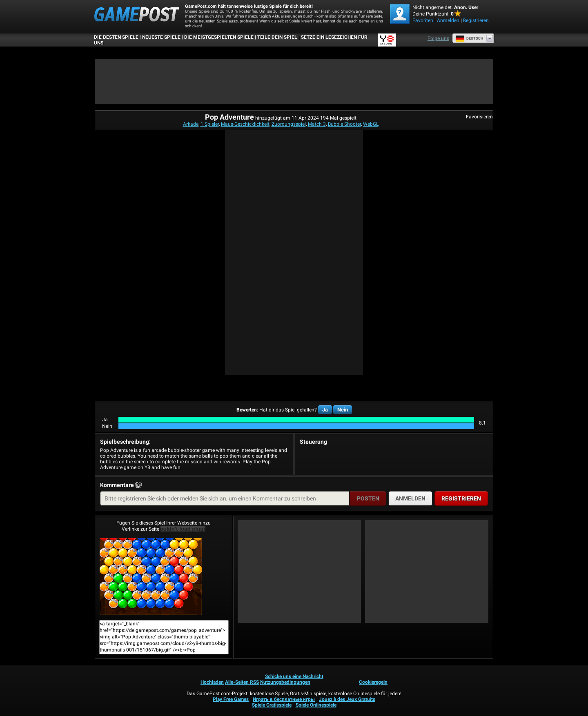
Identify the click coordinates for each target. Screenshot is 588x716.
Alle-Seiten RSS (242, 682)
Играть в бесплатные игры (284, 699)
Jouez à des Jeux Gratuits (347, 699)
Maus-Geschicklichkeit (245, 124)
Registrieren (476, 20)
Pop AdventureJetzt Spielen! (151, 576)
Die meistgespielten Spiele (219, 37)
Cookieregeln (373, 682)
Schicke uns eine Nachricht (294, 676)
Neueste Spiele (161, 37)
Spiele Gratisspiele (272, 705)
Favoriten (423, 20)
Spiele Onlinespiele (316, 705)
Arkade (191, 124)
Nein (343, 410)
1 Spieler (210, 124)
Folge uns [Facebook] (438, 38)
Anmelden (448, 20)
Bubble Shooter (344, 124)
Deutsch (469, 38)
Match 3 (317, 124)
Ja (325, 410)
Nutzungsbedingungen (285, 682)
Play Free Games (231, 699)
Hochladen (212, 682)
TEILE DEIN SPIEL (277, 37)
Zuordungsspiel (289, 124)
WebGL (371, 124)
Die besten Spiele (116, 37)
